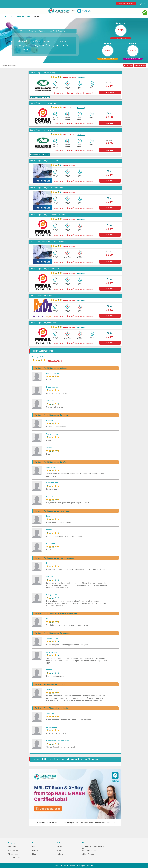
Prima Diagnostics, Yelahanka (43, 323)
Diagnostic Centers (89, 850)
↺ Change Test (140, 65)
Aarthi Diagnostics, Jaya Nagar (44, 130)
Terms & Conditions (15, 858)
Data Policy (12, 846)
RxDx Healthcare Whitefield (42, 296)
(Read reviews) (81, 77)
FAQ (34, 846)
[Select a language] (142, 4)
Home (4, 16)
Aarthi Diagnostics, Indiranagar (44, 73)
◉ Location (128, 65)
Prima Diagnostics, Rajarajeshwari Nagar (48, 215)
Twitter (60, 850)
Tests (12, 16)
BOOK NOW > (110, 93)
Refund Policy (13, 850)
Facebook (61, 846)
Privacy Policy (13, 854)
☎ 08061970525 (126, 4)
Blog (34, 854)
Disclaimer (36, 850)
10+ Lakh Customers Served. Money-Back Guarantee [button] (44, 31)
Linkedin (60, 854)
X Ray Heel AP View (24, 16)
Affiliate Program (88, 854)
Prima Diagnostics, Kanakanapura (45, 269)
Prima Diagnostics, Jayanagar (43, 103)
